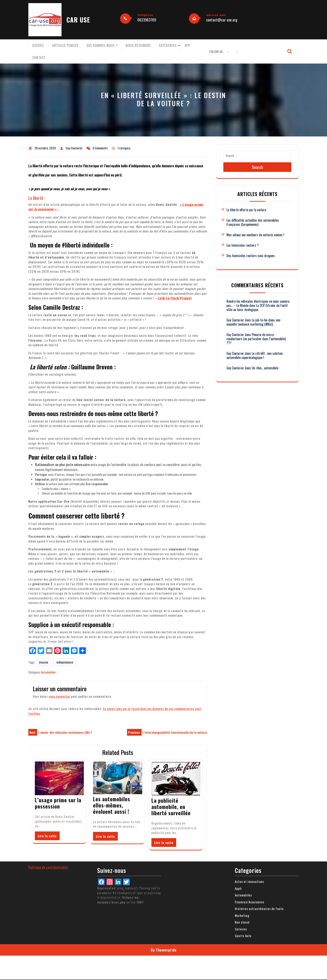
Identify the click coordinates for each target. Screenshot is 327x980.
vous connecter (60, 696)
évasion (44, 662)
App (187, 45)
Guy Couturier (235, 320)
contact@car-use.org (222, 20)
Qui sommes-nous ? (102, 45)
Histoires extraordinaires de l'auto (259, 819)
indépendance (65, 662)
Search (257, 167)
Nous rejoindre (138, 45)
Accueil (38, 45)
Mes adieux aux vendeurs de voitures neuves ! (255, 235)
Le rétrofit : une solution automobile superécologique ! (255, 355)
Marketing (242, 826)
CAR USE (78, 20)
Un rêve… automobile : (266, 368)
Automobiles (48, 672)
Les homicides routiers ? (243, 245)
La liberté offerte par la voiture (246, 210)
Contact (39, 57)
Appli (238, 799)
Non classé (242, 832)
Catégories (168, 45)
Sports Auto (243, 846)
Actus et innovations (249, 792)
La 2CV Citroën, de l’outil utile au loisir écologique (257, 307)
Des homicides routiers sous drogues (251, 256)
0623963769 (147, 20)
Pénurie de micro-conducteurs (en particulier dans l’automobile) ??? (256, 339)
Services (241, 839)
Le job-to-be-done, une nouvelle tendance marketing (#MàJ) (253, 322)
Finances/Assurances (250, 812)
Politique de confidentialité (48, 777)
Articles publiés (65, 45)
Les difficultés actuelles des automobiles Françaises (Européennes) (253, 222)
